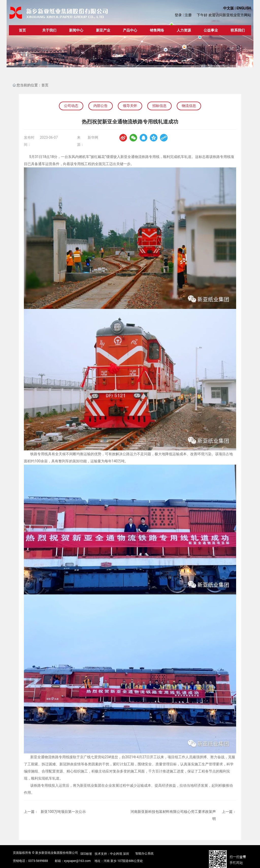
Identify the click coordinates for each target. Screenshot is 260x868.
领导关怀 (130, 106)
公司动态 (71, 106)
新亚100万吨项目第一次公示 (63, 812)
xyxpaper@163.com (77, 861)
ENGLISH (244, 8)
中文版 (229, 8)
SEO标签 (86, 854)
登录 (179, 15)
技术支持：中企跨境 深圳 (112, 854)
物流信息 (189, 106)
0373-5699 (35, 861)
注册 (188, 15)
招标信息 (159, 106)
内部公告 (101, 106)
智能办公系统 (144, 854)
